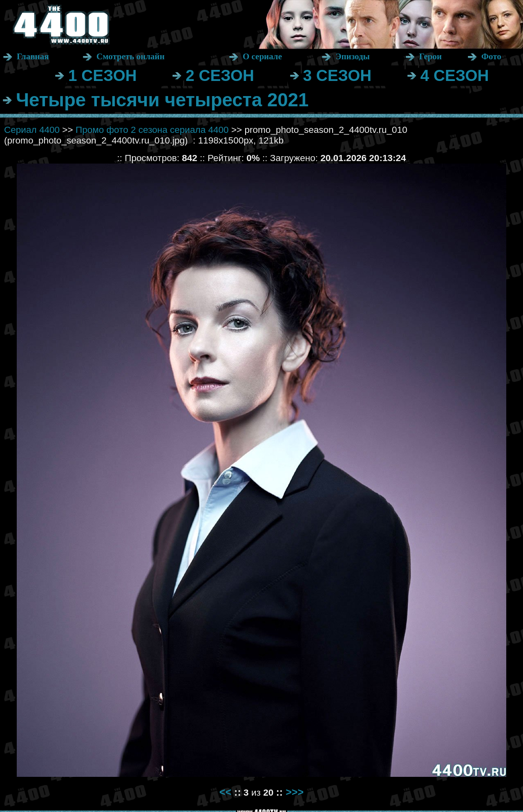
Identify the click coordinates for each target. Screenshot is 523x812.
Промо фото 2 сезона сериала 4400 (152, 130)
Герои (430, 56)
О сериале (262, 56)
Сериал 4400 (32, 130)
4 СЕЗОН (455, 75)
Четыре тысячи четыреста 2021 (162, 100)
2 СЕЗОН (220, 75)
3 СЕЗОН (337, 75)
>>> (295, 792)
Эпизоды (353, 56)
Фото (491, 56)
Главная (33, 56)
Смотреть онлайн (131, 56)
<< (225, 792)
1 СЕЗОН (103, 75)
